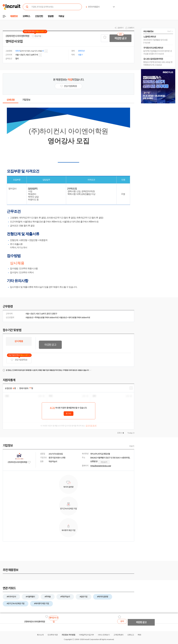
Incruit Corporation (92, 639)
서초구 (38, 314)
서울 (27, 314)
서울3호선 (29, 318)
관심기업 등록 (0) (19, 360)
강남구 (33, 314)
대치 (70, 318)
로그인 (52, 408)
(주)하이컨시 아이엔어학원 (17, 36)
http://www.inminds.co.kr (101, 466)
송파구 (44, 314)
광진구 (49, 314)
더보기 (132, 446)
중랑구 (55, 314)
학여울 (37, 318)
